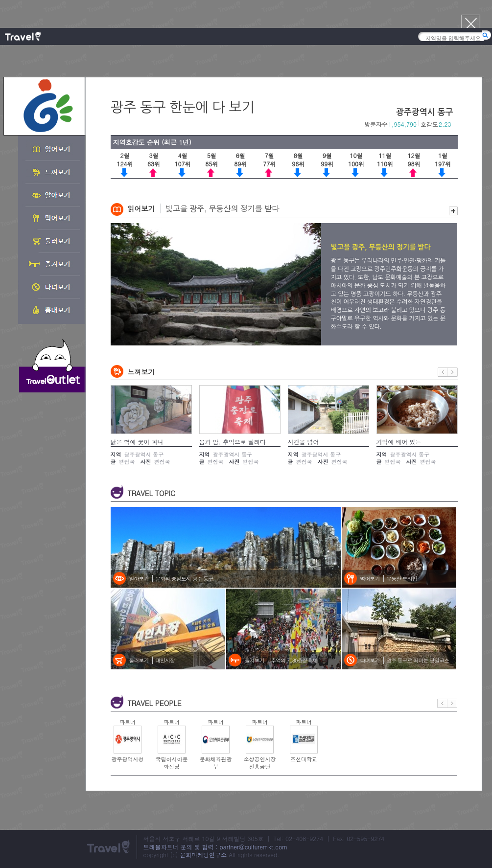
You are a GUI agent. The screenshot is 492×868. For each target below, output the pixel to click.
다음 (453, 372)
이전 (443, 372)
